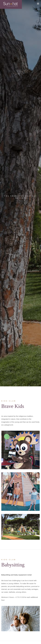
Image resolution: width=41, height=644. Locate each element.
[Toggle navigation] (38, 6)
